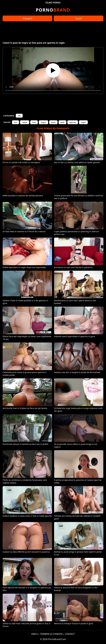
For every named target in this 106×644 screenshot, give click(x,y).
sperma (73, 122)
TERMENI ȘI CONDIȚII (51, 634)
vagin (83, 122)
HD (19, 116)
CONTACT (70, 634)
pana (53, 122)
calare (25, 122)
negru (43, 122)
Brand (53, 10)
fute (34, 122)
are (15, 122)
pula (62, 122)
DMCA (35, 634)
